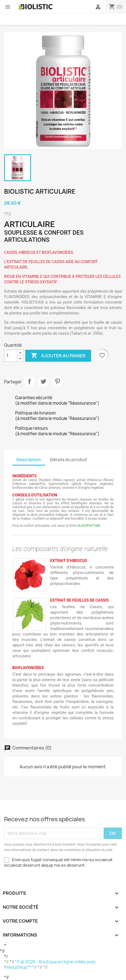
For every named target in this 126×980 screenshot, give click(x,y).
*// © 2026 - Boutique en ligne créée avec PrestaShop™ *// (50, 965)
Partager (29, 381)
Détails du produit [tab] (69, 460)
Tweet (43, 381)
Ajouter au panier (58, 356)
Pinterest (57, 381)
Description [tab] (29, 460)
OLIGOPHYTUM (89, 526)
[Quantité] (11, 356)
